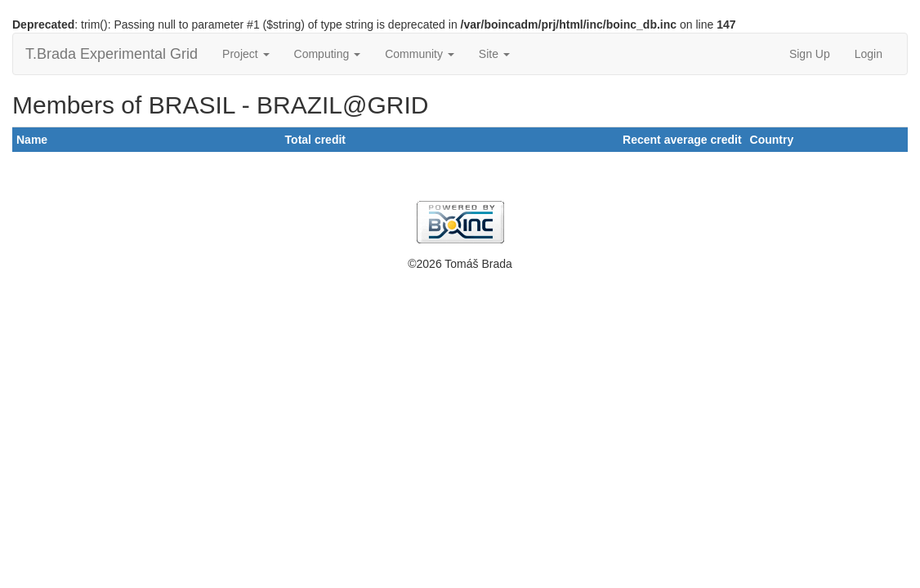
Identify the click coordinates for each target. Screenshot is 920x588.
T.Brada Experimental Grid (112, 54)
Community (420, 54)
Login (869, 54)
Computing (328, 54)
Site (494, 54)
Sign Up (810, 54)
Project (246, 54)
